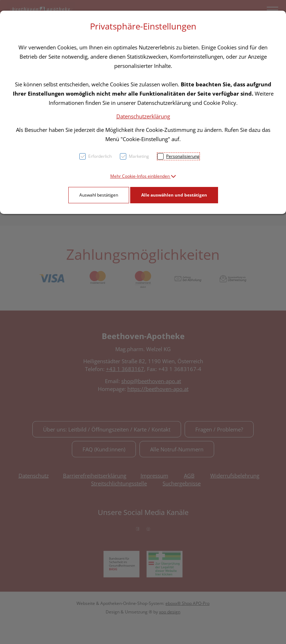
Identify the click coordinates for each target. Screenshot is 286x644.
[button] (143, 176)
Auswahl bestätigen (99, 195)
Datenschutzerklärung (143, 116)
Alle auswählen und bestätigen (174, 195)
